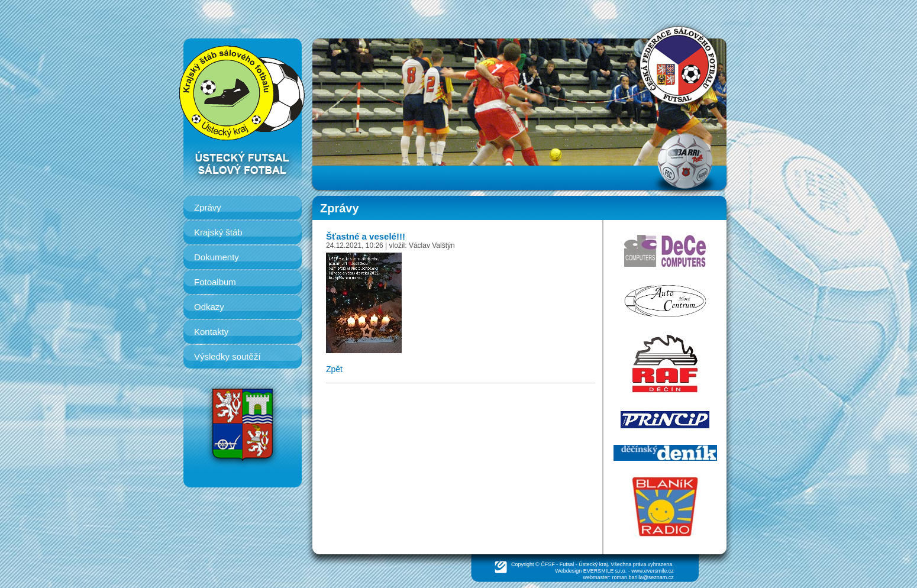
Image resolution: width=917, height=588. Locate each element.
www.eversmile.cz (653, 571)
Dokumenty (217, 257)
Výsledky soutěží (227, 356)
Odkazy (209, 307)
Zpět (334, 369)
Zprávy (208, 207)
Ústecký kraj (593, 564)
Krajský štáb (218, 232)
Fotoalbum (215, 282)
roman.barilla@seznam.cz (643, 577)
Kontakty (211, 332)
